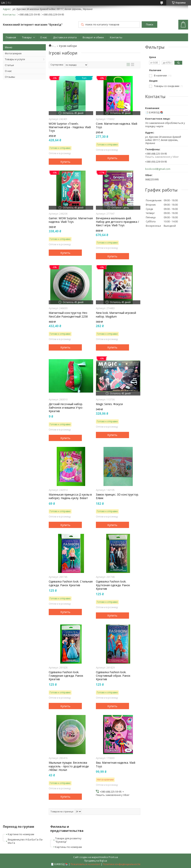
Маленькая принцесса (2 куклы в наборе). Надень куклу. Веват (70, 496)
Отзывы (10, 77)
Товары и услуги (15, 59)
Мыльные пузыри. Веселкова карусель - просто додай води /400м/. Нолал (69, 766)
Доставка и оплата (65, 37)
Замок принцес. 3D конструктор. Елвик (117, 496)
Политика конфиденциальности (122, 864)
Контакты (116, 37)
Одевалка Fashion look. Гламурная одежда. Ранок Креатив (66, 676)
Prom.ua (113, 857)
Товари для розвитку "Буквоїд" (68, 840)
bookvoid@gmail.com (158, 169)
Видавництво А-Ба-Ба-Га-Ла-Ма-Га (25, 841)
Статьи (9, 65)
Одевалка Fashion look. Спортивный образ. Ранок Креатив (113, 676)
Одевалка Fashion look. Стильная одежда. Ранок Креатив (71, 583)
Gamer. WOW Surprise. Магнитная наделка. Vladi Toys (71, 220)
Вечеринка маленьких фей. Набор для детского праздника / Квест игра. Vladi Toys (117, 222)
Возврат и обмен (93, 37)
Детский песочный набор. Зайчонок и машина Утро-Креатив (66, 408)
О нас (44, 37)
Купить (65, 162)
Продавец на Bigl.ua (96, 861)
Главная (11, 37)
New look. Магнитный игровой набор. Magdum (116, 315)
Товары (27, 37)
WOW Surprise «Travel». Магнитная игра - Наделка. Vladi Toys (70, 127)
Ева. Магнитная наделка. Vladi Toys (116, 764)
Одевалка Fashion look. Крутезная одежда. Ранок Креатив (113, 585)
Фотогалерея (13, 53)
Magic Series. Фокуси (109, 404)
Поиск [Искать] (150, 25)
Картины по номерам (69, 847)
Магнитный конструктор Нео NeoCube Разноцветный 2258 (68, 315)
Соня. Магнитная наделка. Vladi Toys (117, 125)
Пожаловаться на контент (85, 864)
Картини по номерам (21, 834)
